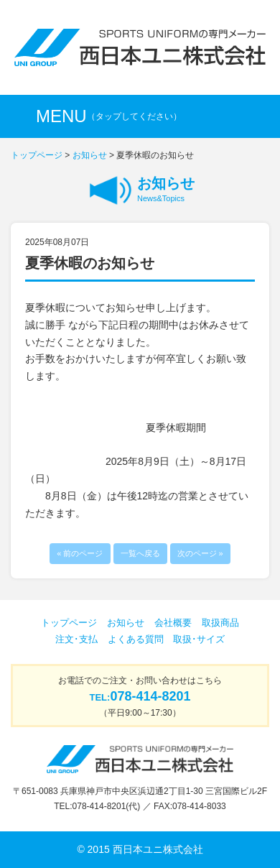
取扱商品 (220, 623)
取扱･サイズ (199, 639)
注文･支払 (76, 639)
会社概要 (173, 623)
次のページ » (200, 553)
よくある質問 (136, 639)
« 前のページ (80, 553)
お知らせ (90, 155)
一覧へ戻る (140, 553)
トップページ (37, 155)
